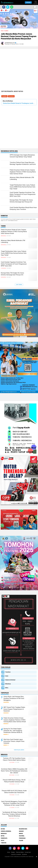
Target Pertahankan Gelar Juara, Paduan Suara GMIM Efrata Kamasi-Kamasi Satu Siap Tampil (14, 253)
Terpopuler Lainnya (19, 750)
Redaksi (13, 852)
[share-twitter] (8, 7)
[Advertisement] (19, 55)
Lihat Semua (19, 285)
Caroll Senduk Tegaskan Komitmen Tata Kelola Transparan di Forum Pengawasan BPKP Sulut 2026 (14, 264)
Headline (4, 96)
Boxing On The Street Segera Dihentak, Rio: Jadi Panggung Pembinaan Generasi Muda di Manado (13, 731)
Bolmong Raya (23, 829)
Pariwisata (4, 838)
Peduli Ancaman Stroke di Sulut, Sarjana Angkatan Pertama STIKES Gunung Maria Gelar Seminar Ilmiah (14, 232)
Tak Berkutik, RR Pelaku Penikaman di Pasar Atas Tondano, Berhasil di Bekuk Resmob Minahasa (14, 814)
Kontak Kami (28, 852)
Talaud (21, 840)
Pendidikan (22, 838)
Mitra (7, 688)
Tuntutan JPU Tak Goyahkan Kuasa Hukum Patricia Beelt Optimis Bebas (14, 759)
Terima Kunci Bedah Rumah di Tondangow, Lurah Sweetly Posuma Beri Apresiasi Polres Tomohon (19, 103)
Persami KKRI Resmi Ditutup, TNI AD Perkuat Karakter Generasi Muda (14, 781)
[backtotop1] (36, 857)
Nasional (22, 836)
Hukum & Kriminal (10, 680)
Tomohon (11, 96)
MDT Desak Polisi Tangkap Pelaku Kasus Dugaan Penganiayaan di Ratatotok (14, 709)
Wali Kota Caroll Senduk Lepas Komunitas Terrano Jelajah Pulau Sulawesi (14, 741)
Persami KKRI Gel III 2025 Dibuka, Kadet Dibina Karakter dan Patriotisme (14, 792)
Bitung (3, 829)
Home (2, 31)
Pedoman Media (20, 852)
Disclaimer (24, 854)
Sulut (7, 676)
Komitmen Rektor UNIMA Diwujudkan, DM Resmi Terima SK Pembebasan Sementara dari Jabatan (14, 771)
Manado (21, 831)
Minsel (21, 834)
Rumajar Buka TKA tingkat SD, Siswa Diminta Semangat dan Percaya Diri (12, 274)
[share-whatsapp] (12, 7)
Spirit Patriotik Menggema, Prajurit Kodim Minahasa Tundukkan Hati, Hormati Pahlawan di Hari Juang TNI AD (14, 803)
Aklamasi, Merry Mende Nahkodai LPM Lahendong (13, 241)
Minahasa (8, 684)
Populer (28, 2)
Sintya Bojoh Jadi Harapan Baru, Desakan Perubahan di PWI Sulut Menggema (14, 698)
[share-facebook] (4, 7)
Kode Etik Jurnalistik (16, 854)
